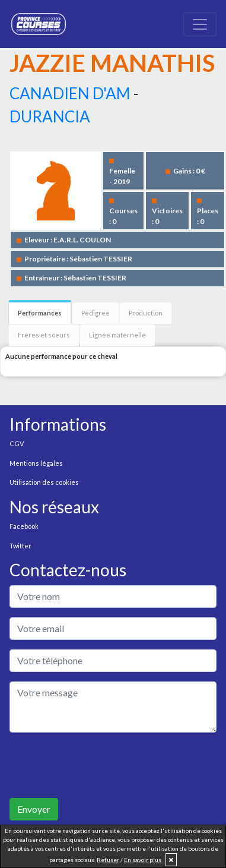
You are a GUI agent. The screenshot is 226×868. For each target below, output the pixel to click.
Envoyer (34, 809)
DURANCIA (50, 116)
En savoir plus (143, 860)
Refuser (108, 860)
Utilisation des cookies (44, 482)
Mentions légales (36, 463)
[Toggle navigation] (200, 24)
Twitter (20, 546)
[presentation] (100, 765)
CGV (17, 444)
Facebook (24, 526)
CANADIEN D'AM (70, 93)
